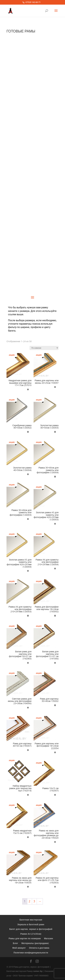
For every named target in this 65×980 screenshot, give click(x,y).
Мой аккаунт (19, 948)
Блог (15, 943)
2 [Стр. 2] (29, 901)
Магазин (49, 938)
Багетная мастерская (31, 920)
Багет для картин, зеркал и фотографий (31, 929)
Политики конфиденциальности (31, 953)
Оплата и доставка (39, 948)
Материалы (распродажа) (35, 943)
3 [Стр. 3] (34, 901)
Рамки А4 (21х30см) (31, 934)
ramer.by (38, 971)
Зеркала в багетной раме (31, 924)
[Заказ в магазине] (44, 348)
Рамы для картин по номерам (25, 938)
